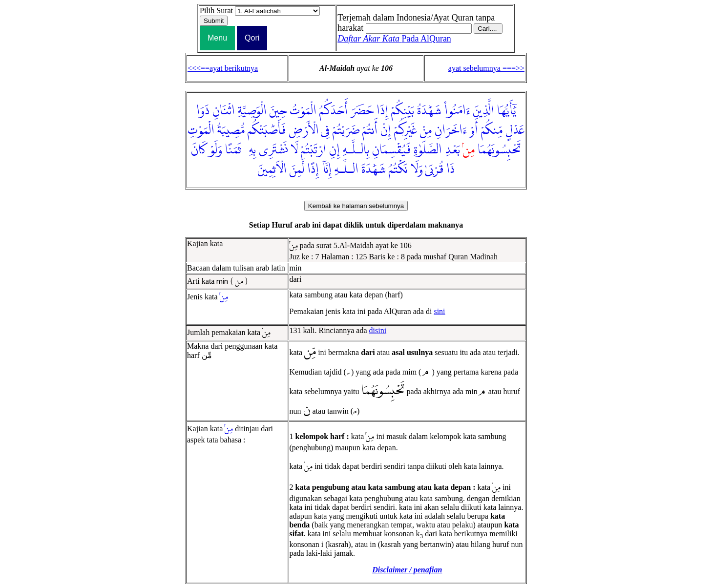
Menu (217, 38)
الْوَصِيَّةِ (252, 111)
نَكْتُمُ (398, 169)
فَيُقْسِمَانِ (391, 150)
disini (378, 330)
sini (439, 311)
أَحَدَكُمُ (334, 111)
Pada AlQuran (394, 39)
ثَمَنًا (233, 150)
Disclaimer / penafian (407, 570)
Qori (252, 38)
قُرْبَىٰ (434, 169)
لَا (294, 150)
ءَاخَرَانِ (451, 130)
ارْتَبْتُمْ (314, 150)
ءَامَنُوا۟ (457, 111)
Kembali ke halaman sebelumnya (356, 206)
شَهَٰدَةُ (429, 111)
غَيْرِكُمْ (406, 130)
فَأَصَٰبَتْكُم (267, 130)
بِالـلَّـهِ (356, 150)
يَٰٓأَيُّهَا (507, 111)
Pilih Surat (216, 10)
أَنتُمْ (370, 130)
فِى (325, 130)
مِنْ (426, 130)
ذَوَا (203, 111)
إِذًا (313, 169)
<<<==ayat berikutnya (223, 68)
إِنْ (386, 130)
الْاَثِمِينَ (272, 169)
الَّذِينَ (484, 111)
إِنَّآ (327, 169)
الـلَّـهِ (346, 169)
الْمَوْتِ (201, 130)
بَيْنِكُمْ (403, 111)
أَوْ (474, 130)
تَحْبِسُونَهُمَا (499, 150)
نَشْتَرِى (273, 150)
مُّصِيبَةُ (231, 130)
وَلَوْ (216, 150)
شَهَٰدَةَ (374, 169)
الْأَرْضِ (304, 130)
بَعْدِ (452, 150)
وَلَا (417, 169)
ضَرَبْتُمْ (346, 130)
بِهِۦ (250, 150)
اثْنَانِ (224, 111)
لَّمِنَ (297, 169)
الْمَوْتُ (303, 111)
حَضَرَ (362, 111)
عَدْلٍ (515, 130)
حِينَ (278, 111)
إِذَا (382, 111)
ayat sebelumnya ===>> (486, 68)
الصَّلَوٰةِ (428, 150)
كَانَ (199, 150)
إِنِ (335, 150)
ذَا (450, 169)
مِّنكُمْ (492, 130)
